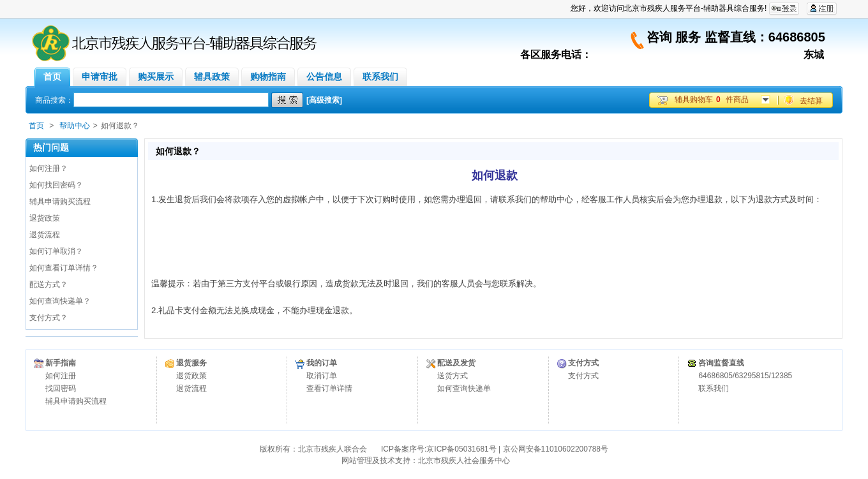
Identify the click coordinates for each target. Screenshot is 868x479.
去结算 (811, 101)
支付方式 (583, 376)
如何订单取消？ (56, 251)
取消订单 (322, 376)
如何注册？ (49, 168)
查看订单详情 (329, 388)
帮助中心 (75, 126)
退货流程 (45, 235)
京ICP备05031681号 (461, 449)
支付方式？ (49, 318)
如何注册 (61, 376)
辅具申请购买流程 (60, 202)
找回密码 (61, 388)
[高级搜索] (324, 100)
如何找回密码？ (56, 185)
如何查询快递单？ (60, 301)
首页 (36, 126)
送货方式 (453, 376)
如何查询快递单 (464, 388)
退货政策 (45, 218)
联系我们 (714, 388)
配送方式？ (49, 284)
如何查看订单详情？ (64, 268)
